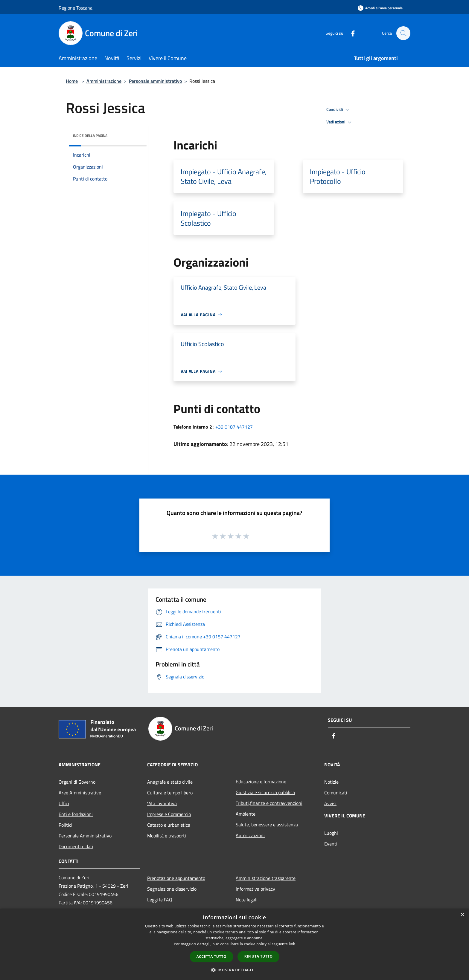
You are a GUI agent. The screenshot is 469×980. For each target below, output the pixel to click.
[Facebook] (350, 33)
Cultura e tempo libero (170, 793)
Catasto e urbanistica (169, 825)
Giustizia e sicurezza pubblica (265, 792)
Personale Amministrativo (85, 836)
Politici (66, 825)
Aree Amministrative (80, 793)
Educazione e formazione (261, 782)
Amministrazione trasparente (266, 878)
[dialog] (234, 944)
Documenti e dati (76, 846)
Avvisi (330, 803)
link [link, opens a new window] (292, 944)
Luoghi (331, 833)
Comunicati (336, 793)
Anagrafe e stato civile (170, 782)
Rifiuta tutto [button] (259, 956)
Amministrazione (104, 81)
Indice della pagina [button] (90, 136)
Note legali (247, 900)
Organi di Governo (77, 782)
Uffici (64, 803)
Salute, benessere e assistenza (267, 825)
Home (72, 81)
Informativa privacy (255, 889)
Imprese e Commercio (169, 814)
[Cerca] (403, 33)
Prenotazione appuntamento (176, 878)
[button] (234, 970)
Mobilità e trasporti (167, 836)
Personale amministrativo (155, 81)
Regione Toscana (76, 8)
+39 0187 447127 (234, 427)
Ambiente (246, 814)
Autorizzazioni (250, 835)
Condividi (339, 110)
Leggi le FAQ (160, 900)
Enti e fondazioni (76, 814)
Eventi (331, 844)
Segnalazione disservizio (172, 889)
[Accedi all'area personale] (380, 8)
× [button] (462, 915)
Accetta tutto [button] (211, 957)
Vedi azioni (340, 122)
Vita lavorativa (162, 803)
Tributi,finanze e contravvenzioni (269, 803)
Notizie (331, 782)
